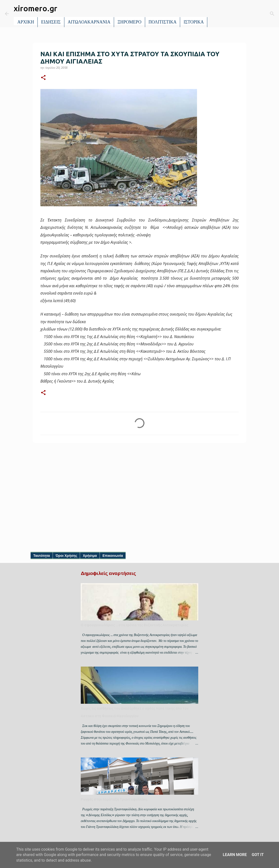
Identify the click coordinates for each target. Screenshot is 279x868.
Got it (258, 855)
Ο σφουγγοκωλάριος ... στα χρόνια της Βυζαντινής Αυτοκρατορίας (134, 625)
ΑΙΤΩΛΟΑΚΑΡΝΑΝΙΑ (89, 22)
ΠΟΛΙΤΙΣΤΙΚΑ (163, 22)
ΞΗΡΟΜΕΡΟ (129, 22)
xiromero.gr (35, 8)
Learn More (235, 855)
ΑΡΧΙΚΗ (26, 22)
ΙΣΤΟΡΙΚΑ (194, 22)
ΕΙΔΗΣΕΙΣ (51, 22)
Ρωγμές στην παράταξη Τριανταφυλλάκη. (114, 799)
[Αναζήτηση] (214, 14)
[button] (43, 78)
